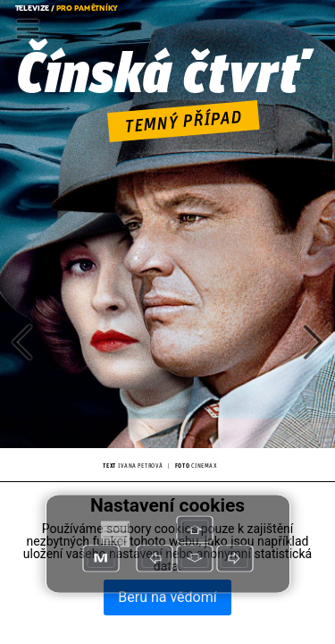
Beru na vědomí (167, 597)
